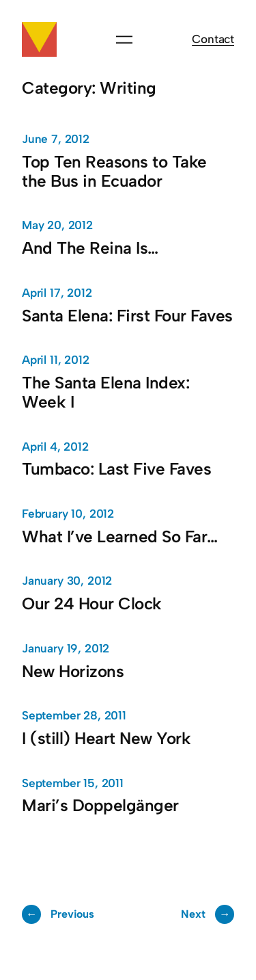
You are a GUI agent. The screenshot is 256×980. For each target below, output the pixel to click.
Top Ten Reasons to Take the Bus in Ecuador (114, 172)
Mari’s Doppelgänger (100, 806)
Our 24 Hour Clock (92, 604)
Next (208, 914)
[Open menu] (124, 40)
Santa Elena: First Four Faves (127, 316)
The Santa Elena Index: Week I (105, 393)
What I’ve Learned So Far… (120, 537)
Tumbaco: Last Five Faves (116, 469)
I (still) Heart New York (106, 739)
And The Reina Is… (90, 248)
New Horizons (73, 672)
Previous (58, 914)
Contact (213, 39)
